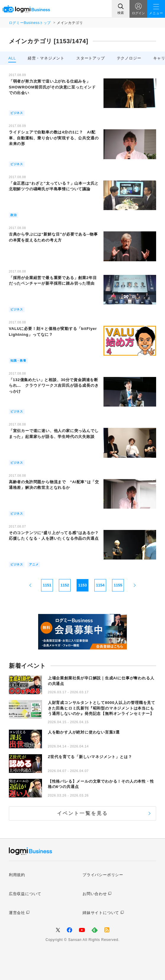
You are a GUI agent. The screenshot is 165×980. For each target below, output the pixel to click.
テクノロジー (129, 58)
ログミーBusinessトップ (30, 23)
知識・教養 (18, 361)
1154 (100, 585)
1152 (65, 585)
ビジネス (17, 113)
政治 (14, 215)
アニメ (34, 564)
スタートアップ (91, 58)
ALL (12, 58)
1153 (83, 585)
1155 (118, 585)
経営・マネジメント (46, 58)
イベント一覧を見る (83, 813)
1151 (47, 585)
